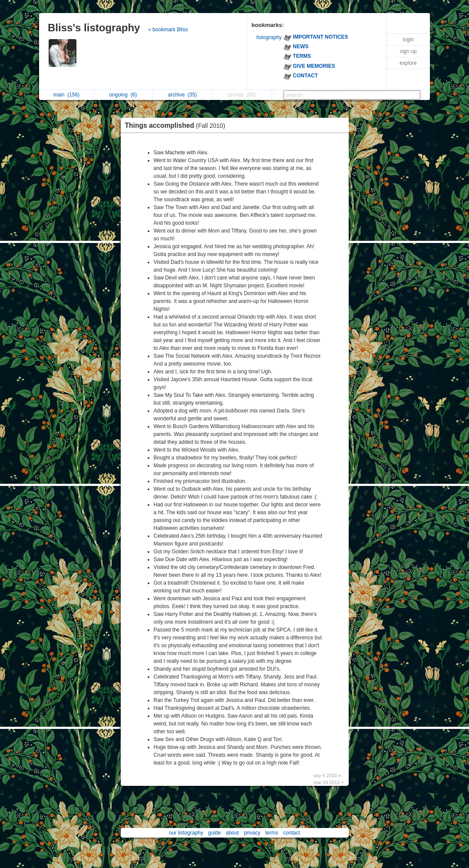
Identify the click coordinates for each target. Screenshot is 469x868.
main (66, 95)
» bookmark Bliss (168, 30)
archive (183, 95)
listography (269, 37)
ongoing (123, 95)
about (232, 833)
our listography (186, 833)
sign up (408, 51)
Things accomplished (177, 125)
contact (292, 833)
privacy (252, 833)
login (408, 40)
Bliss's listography (94, 28)
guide (214, 833)
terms (272, 833)
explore (408, 63)
